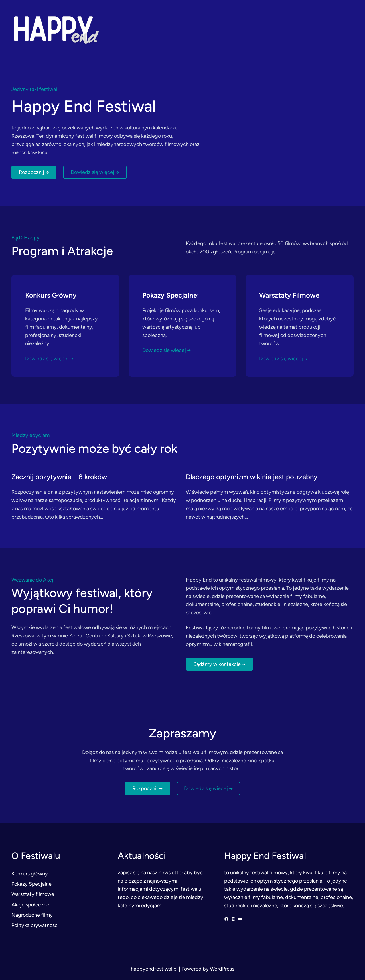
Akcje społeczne (30, 905)
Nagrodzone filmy (32, 915)
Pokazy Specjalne (32, 884)
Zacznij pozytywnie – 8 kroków (59, 477)
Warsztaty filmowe (33, 894)
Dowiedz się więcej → (95, 172)
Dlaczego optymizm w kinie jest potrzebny (252, 477)
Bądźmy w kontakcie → (219, 664)
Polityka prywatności (35, 925)
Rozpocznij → (34, 172)
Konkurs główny (30, 874)
